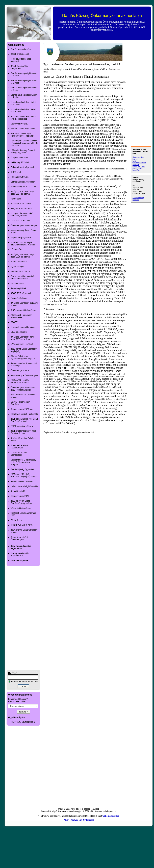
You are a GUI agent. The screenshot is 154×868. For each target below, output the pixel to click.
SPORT (14, 322)
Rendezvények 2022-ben (22, 481)
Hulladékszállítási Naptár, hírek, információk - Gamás (23, 244)
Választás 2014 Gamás (21, 204)
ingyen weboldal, (139, 167)
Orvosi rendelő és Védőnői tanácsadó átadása (22, 277)
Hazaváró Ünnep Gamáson (23, 327)
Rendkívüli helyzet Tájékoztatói (24, 414)
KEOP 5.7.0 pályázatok (21, 293)
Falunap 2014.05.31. (20, 177)
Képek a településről (20, 54)
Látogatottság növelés (138, 199)
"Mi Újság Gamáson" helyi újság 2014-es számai (22, 193)
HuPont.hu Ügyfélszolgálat (23, 722)
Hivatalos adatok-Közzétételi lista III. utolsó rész (23, 118)
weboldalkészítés (111, 816)
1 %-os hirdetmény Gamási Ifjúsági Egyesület (23, 151)
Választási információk (21, 508)
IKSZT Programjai (19, 262)
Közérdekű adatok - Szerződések (19, 454)
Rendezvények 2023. (20, 496)
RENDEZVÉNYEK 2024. (22, 525)
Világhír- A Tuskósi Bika (21, 209)
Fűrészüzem (16, 520)
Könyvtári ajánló (18, 491)
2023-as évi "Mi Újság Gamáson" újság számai (21, 502)
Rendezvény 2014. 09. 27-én (23, 187)
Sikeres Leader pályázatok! (23, 129)
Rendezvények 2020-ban (22, 409)
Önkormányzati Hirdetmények (24, 225)
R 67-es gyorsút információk (23, 310)
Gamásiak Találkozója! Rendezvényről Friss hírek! (23, 135)
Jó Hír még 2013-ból (20, 162)
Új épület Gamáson (19, 158)
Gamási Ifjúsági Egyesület (22, 469)
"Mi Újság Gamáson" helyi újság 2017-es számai (22, 338)
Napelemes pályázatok (21, 238)
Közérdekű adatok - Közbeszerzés (19, 447)
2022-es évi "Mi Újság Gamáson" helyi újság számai (24, 475)
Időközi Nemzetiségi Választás (24, 486)
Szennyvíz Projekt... (19, 124)
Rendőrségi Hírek (18, 288)
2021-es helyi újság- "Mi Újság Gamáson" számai (24, 420)
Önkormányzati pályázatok (22, 167)
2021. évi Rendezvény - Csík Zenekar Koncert (23, 432)
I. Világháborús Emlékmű (22, 344)
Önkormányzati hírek (20, 371)
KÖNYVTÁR (16, 250)
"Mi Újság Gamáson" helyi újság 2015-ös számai (22, 256)
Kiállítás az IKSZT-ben (21, 221)
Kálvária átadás (18, 284)
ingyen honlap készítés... (138, 169)
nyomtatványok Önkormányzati (24, 375)
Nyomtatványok (18, 267)
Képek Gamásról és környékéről (19, 67)
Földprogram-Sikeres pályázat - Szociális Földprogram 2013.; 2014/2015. (24, 143)
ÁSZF (66, 820)
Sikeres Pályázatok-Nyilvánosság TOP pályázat (23, 357)
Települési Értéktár (19, 298)
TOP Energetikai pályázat (22, 426)
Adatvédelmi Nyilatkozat (82, 820)
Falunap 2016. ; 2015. (20, 271)
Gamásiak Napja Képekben (23, 182)
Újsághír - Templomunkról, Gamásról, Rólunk (22, 215)
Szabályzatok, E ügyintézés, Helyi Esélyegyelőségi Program (23, 462)
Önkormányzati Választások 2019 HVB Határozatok (23, 389)
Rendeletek (16, 199)
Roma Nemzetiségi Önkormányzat (19, 538)
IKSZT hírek (16, 172)
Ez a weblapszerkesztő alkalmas (139, 163)
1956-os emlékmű (19, 332)
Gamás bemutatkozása (21, 49)
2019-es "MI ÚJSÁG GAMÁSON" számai (20, 381)
